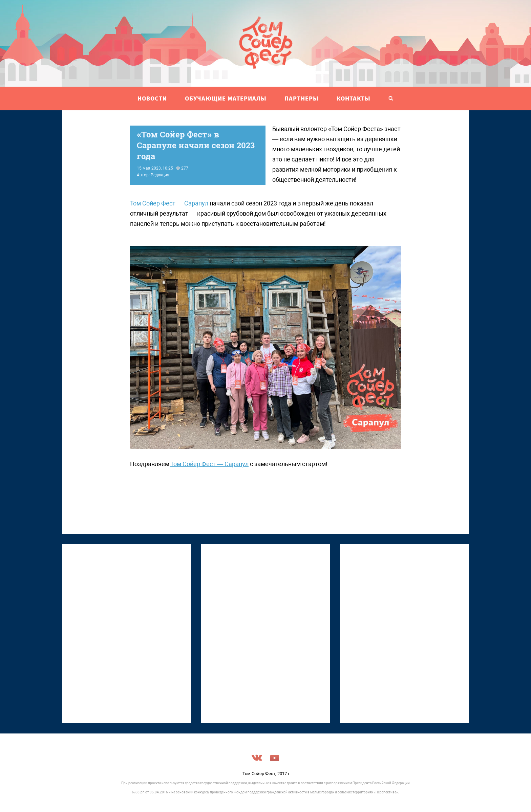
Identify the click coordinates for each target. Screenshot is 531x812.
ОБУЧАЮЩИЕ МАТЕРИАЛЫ (226, 98)
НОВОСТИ (152, 98)
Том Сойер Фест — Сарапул (169, 203)
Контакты (354, 98)
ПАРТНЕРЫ (302, 98)
